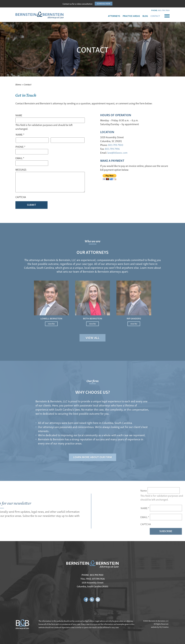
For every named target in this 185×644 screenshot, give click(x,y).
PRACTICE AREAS (131, 16)
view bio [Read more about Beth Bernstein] (93, 313)
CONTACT (155, 16)
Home (18, 84)
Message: (21, 170)
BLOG (145, 16)
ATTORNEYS (114, 16)
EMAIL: (178, 517)
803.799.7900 (164, 10)
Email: (20, 158)
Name (19, 115)
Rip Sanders (111, 311)
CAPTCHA (21, 197)
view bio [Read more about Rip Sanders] (111, 313)
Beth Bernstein (92, 311)
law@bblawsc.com (117, 153)
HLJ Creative (164, 627)
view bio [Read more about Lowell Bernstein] (74, 313)
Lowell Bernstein (74, 311)
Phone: (20, 147)
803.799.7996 (112, 149)
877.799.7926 (98, 579)
